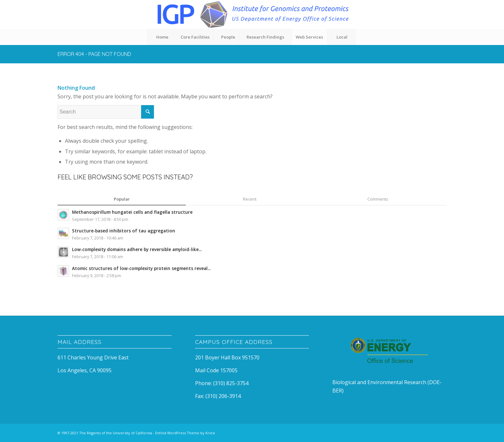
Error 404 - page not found (94, 54)
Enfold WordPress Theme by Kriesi (185, 433)
